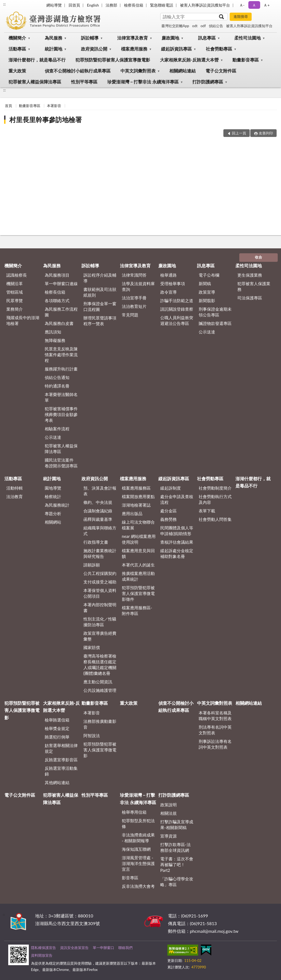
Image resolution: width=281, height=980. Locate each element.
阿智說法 (92, 735)
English (93, 5)
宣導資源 (168, 836)
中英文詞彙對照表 (138, 71)
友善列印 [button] (266, 133)
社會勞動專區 (219, 49)
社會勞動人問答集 (215, 519)
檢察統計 (53, 496)
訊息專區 (207, 38)
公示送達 (53, 437)
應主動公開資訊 (98, 682)
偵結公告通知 (57, 377)
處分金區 (168, 511)
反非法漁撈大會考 (138, 886)
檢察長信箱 (134, 5)
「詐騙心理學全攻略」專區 (177, 882)
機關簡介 (17, 38)
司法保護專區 (250, 298)
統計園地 (54, 49)
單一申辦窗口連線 (61, 283)
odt (195, 26)
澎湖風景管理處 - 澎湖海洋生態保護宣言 (138, 863)
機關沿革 (15, 283)
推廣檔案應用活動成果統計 (138, 576)
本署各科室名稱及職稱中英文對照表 (215, 716)
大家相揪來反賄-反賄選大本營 (189, 60)
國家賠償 (92, 647)
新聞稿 (205, 283)
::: (4, 4)
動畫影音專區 (246, 60)
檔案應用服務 (134, 49)
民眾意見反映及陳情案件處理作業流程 (61, 355)
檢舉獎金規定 (57, 728)
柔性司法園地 (248, 38)
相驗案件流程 (57, 429)
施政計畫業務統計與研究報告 (100, 553)
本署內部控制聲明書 (100, 607)
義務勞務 (168, 519)
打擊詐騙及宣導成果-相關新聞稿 (177, 825)
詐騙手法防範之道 (177, 301)
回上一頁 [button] (239, 133)
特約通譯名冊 (57, 386)
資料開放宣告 (42, 955)
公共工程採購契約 (100, 573)
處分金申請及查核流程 (177, 499)
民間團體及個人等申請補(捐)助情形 (177, 531)
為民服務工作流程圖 (61, 312)
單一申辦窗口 (103, 948)
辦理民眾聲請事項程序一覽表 (100, 321)
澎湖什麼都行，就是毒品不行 (37, 60)
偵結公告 (216, 26)
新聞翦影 (207, 301)
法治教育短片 (134, 306)
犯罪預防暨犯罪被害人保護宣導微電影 (113, 60)
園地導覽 (53, 488)
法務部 (111, 5)
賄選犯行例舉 (57, 737)
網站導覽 (54, 5)
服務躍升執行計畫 (61, 369)
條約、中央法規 (98, 502)
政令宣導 (168, 292)
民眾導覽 (15, 301)
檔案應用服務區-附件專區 (137, 610)
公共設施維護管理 (100, 690)
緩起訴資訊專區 (176, 49)
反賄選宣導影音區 (61, 760)
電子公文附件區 (221, 71)
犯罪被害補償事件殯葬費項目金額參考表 (61, 414)
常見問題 (130, 315)
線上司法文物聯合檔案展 (138, 525)
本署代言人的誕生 (138, 565)
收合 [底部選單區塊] (258, 257)
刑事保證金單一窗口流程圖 (100, 306)
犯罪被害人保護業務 (254, 286)
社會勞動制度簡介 (215, 488)
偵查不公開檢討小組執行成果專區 (78, 71)
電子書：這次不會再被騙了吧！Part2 (177, 864)
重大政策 (17, 71)
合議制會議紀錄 (98, 511)
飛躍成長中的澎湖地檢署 (23, 320)
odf (203, 26)
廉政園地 (170, 38)
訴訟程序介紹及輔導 (100, 278)
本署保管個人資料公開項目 (100, 593)
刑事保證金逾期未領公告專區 (215, 312)
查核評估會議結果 (177, 542)
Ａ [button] (254, 5)
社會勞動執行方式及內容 (215, 499)
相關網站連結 (182, 71)
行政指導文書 (96, 542)
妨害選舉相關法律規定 (61, 748)
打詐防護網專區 (208, 82)
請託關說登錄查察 (177, 309)
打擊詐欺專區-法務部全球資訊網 (175, 847)
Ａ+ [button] (266, 5)
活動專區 (17, 49)
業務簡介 (15, 309)
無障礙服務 (55, 340)
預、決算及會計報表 (100, 491)
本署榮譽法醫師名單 (61, 397)
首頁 (9, 106)
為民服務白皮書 (59, 323)
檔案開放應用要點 (138, 496)
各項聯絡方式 (57, 301)
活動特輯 (15, 488)
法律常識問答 (134, 275)
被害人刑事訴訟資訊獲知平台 (205, 5)
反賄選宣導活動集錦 (61, 771)
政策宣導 (207, 292)
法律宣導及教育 (133, 38)
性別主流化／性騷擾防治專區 (100, 622)
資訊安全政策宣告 (74, 948)
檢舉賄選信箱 (57, 720)
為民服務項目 (57, 275)
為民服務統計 (57, 505)
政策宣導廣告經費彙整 (100, 636)
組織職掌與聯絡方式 (100, 531)
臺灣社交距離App (175, 26)
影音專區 (130, 878)
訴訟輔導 (90, 38)
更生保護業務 (250, 275)
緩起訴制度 (171, 488)
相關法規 (168, 813)
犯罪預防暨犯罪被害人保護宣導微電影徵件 (138, 593)
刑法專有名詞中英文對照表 (215, 730)
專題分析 (53, 513)
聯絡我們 (125, 948)
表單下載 (207, 511)
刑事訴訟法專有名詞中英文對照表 (215, 744)
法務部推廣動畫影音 (100, 724)
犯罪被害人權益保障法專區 (35, 82)
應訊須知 (53, 332)
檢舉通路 (168, 275)
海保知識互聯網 (136, 849)
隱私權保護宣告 (43, 948)
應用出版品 (132, 513)
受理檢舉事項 (173, 283)
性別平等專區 (84, 82)
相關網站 (53, 522)
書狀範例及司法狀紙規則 (100, 292)
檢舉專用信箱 (134, 812)
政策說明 (168, 805)
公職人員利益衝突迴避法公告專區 (177, 320)
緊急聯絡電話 (162, 5)
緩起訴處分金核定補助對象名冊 (177, 553)
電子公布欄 (209, 275)
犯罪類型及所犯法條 (138, 823)
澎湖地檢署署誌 (136, 505)
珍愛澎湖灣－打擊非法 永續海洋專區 (143, 82)
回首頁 (74, 5)
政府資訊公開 (94, 49)
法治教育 (15, 496)
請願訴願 (92, 565)
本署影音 (54, 106)
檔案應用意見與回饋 (138, 553)
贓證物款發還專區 (215, 323)
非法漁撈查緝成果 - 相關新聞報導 (138, 838)
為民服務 (54, 38)
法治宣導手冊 (134, 298)
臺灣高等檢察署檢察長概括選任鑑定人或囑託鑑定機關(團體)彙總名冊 (100, 665)
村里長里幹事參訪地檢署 (46, 120)
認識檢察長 (17, 275)
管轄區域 (15, 292)
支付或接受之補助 (100, 582)
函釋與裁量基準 (98, 519)
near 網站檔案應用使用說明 (139, 539)
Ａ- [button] (242, 5)
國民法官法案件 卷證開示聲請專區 (61, 463)
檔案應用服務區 (136, 488)
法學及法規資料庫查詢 (138, 286)
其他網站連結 (57, 782)
